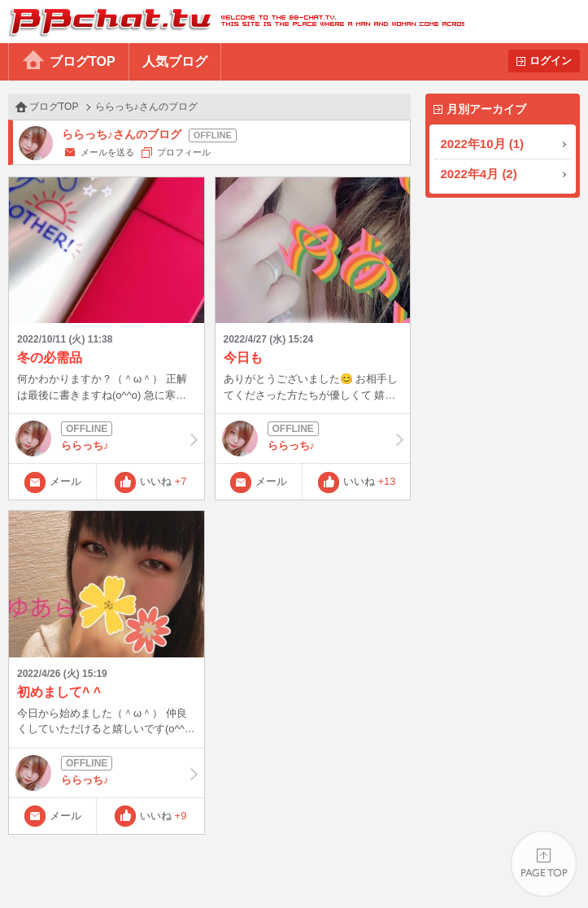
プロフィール (184, 152)
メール (65, 481)
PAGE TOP (544, 864)
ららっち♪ (107, 439)
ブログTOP (83, 61)
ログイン (551, 61)
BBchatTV (232, 22)
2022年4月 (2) (479, 174)
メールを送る (107, 152)
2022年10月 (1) (483, 144)
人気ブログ (175, 61)
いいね (163, 481)
